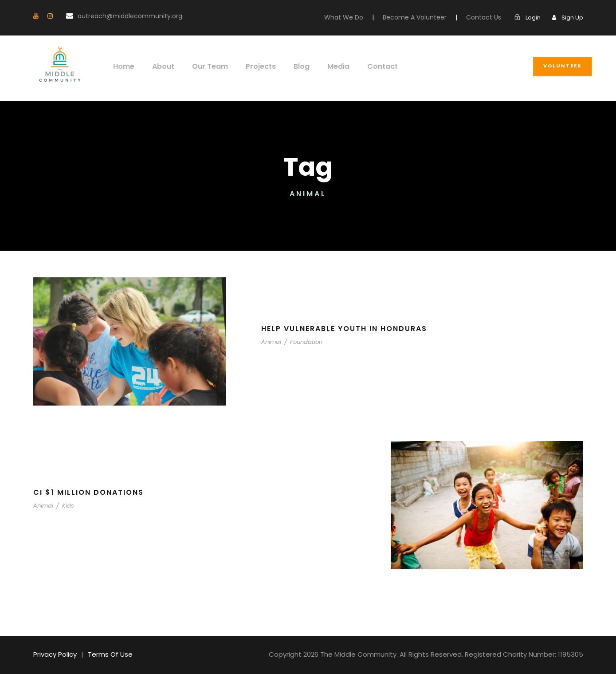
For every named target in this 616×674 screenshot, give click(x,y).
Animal (270, 342)
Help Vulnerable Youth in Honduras (350, 329)
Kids (64, 506)
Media (328, 66)
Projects (253, 66)
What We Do (360, 17)
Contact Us (488, 17)
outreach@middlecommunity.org (116, 16)
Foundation (300, 342)
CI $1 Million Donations (90, 492)
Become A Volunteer (425, 17)
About (161, 66)
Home (123, 66)
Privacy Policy (54, 654)
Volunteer (563, 66)
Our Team (205, 66)
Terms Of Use (106, 654)
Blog (293, 66)
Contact (369, 66)
